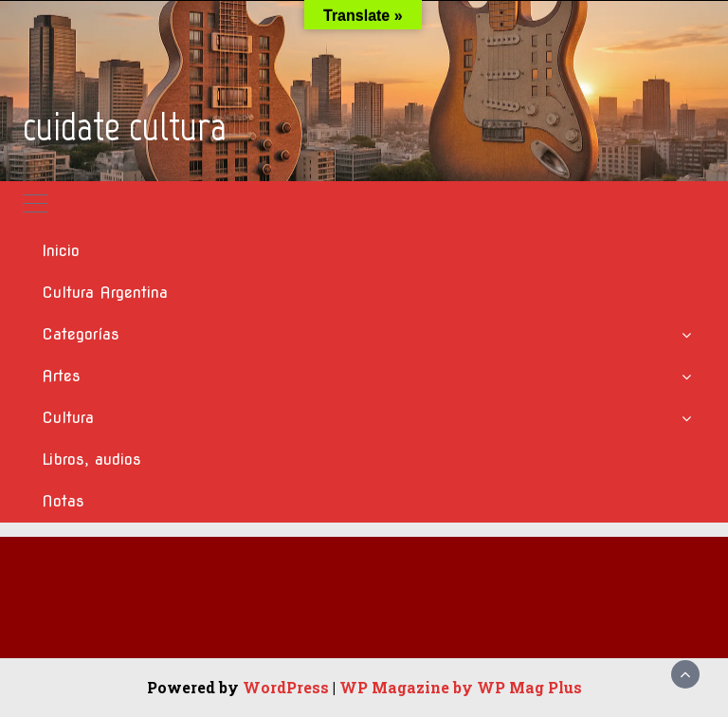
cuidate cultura (125, 127)
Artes (61, 376)
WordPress (286, 687)
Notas (63, 501)
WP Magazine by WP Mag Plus (461, 687)
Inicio (61, 251)
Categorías (81, 334)
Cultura (68, 418)
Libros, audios (91, 460)
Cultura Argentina (105, 293)
